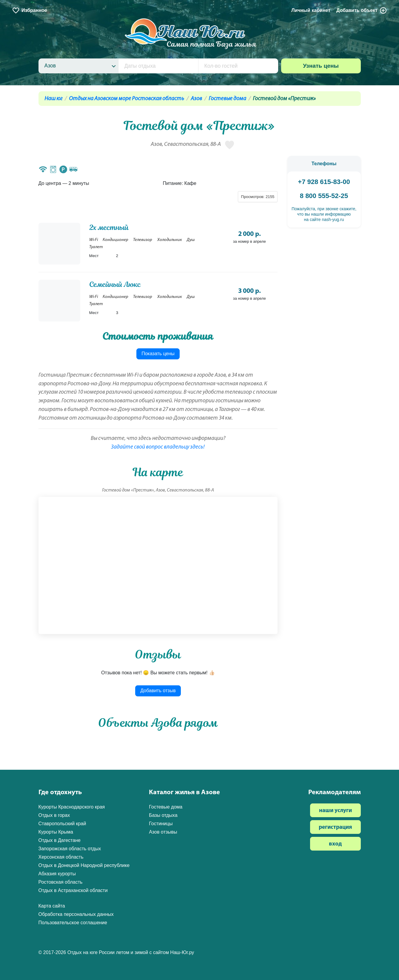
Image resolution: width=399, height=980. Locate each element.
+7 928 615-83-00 (324, 182)
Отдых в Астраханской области (73, 890)
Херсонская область (61, 857)
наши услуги (335, 811)
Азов (196, 99)
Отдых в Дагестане (60, 840)
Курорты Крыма (56, 832)
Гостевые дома (227, 99)
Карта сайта (52, 906)
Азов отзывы (163, 832)
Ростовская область (61, 882)
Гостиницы (161, 824)
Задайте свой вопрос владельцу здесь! (158, 447)
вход (335, 844)
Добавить (362, 10)
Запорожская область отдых (70, 849)
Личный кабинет (311, 10)
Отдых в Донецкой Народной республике (84, 865)
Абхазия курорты (57, 874)
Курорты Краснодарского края (72, 807)
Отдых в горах (54, 815)
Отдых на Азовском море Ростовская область (127, 99)
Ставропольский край (62, 824)
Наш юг (53, 99)
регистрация (335, 827)
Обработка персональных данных (76, 914)
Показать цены (158, 354)
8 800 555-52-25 (324, 196)
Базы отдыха (163, 815)
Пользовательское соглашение (73, 923)
